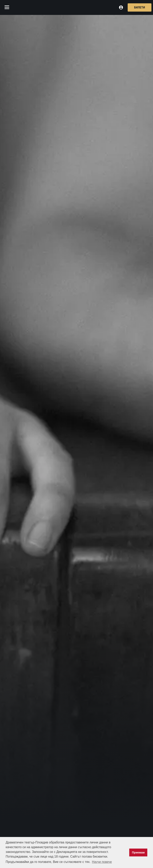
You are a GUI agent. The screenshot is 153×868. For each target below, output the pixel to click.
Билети (140, 7)
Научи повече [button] (102, 862)
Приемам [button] (138, 852)
